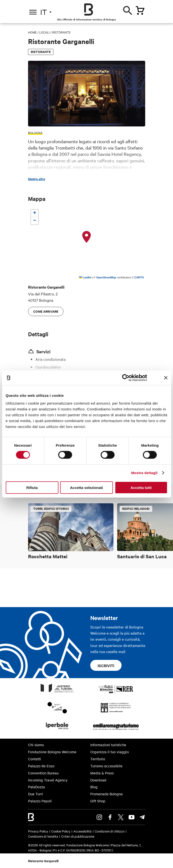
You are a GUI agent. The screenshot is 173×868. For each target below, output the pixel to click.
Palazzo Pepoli (40, 801)
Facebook (110, 817)
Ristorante (61, 32)
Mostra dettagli (144, 473)
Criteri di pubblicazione (78, 836)
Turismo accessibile (106, 766)
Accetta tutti (141, 487)
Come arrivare (46, 311)
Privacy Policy (38, 831)
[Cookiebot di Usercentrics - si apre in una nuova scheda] (126, 378)
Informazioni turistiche (108, 745)
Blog (94, 787)
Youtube (132, 817)
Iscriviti (106, 665)
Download (98, 780)
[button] (87, 237)
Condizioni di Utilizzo (110, 831)
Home (32, 32)
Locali (44, 32)
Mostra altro (37, 179)
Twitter (121, 817)
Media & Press (102, 773)
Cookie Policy (61, 831)
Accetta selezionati (86, 487)
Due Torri (36, 794)
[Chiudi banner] (166, 378)
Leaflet (85, 277)
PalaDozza (36, 787)
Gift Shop (98, 801)
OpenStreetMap (106, 277)
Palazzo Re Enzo (41, 766)
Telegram (142, 817)
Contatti (35, 759)
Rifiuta (32, 487)
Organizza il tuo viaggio (110, 752)
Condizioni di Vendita (43, 836)
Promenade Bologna (107, 794)
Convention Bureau (43, 773)
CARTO (139, 277)
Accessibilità (82, 831)
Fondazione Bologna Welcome (52, 752)
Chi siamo (36, 745)
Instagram (99, 817)
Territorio (98, 759)
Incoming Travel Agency (48, 780)
